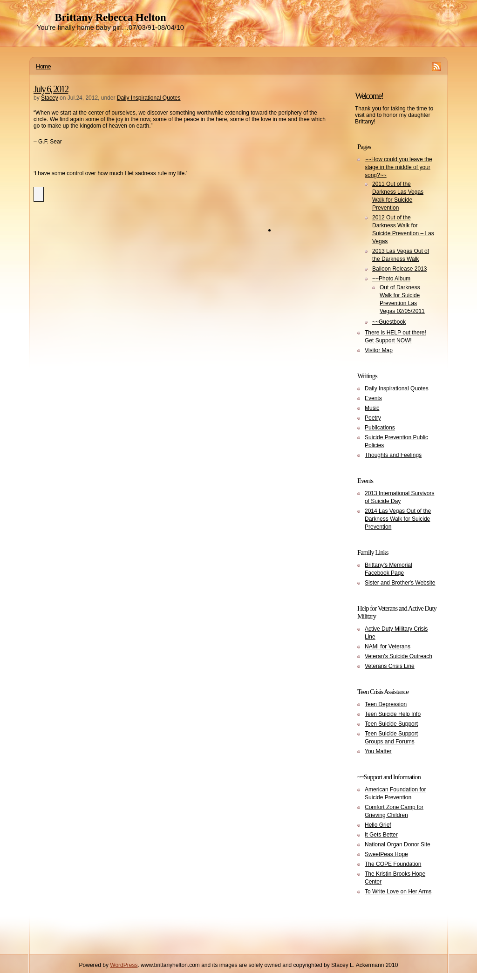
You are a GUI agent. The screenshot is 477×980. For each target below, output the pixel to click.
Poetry (373, 418)
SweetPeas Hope (386, 854)
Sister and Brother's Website (400, 583)
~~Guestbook (389, 322)
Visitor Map (379, 350)
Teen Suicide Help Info (393, 714)
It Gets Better (381, 835)
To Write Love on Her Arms (398, 892)
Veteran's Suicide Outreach (399, 656)
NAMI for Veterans (388, 647)
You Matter (378, 751)
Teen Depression (386, 704)
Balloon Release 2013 (399, 269)
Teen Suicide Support (391, 724)
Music (372, 408)
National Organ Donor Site (398, 844)
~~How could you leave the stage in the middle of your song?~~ (399, 167)
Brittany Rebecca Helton (110, 17)
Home (43, 66)
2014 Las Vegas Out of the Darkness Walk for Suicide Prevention (398, 519)
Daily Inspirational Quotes (149, 98)
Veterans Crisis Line (390, 666)
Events (373, 398)
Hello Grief (378, 825)
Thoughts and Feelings (393, 455)
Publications (380, 428)
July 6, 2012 (51, 89)
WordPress (124, 965)
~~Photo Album (391, 279)
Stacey (50, 98)
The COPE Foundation (393, 864)
